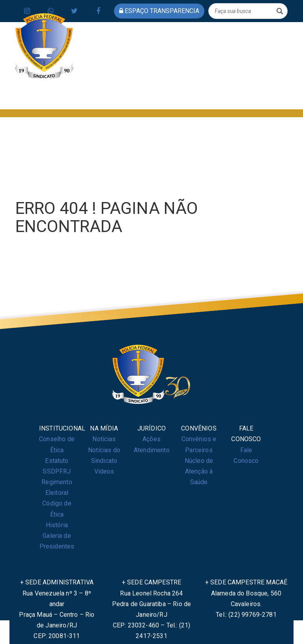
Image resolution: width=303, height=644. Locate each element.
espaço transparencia (159, 11)
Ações (151, 439)
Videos (104, 471)
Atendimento (152, 450)
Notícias (104, 439)
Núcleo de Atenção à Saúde (199, 471)
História (57, 525)
